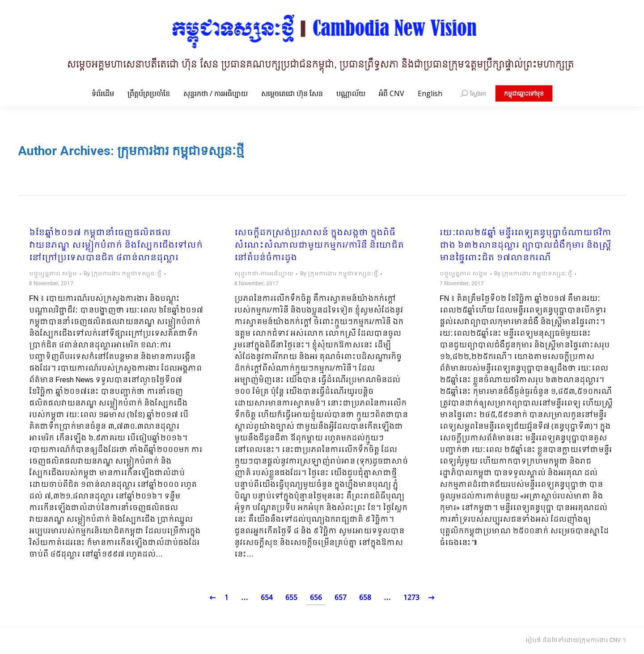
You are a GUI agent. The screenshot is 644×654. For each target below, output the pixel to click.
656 (316, 598)
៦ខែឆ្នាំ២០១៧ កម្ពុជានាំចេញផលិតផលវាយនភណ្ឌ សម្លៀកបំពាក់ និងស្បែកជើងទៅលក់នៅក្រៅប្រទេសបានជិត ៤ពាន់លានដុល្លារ (116, 246)
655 (291, 598)
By (123, 274)
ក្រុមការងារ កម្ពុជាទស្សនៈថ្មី (181, 151)
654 (267, 598)
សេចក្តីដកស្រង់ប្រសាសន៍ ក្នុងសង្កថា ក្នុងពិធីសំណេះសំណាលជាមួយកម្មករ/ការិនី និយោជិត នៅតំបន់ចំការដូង (319, 246)
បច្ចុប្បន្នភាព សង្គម (53, 274)
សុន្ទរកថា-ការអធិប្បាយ (264, 274)
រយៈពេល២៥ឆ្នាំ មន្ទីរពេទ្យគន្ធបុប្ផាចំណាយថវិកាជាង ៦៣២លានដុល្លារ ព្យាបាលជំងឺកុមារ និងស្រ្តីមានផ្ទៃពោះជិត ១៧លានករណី (525, 246)
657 (341, 598)
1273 (411, 598)
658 (365, 598)
